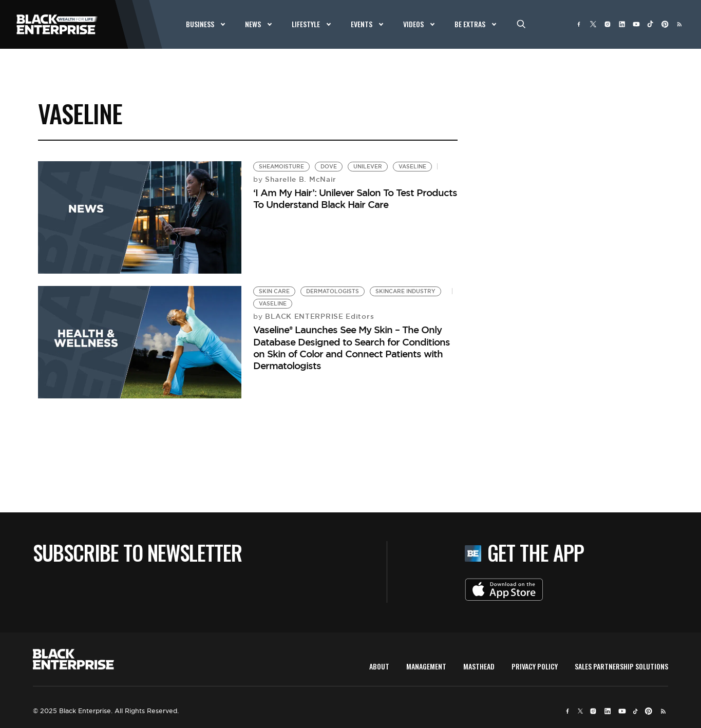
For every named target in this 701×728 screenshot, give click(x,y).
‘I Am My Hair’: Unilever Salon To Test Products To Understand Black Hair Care (355, 198)
